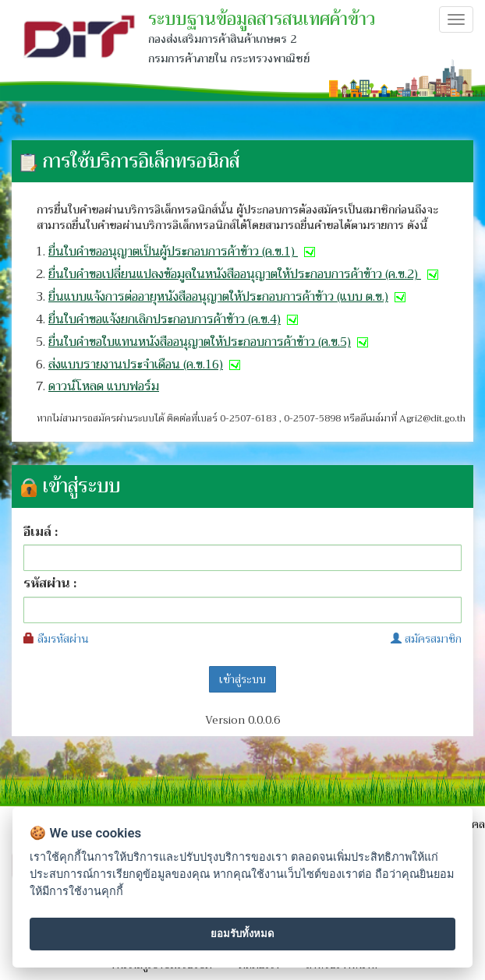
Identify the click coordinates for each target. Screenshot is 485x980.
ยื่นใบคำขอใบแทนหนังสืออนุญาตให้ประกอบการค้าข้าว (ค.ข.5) (210, 342)
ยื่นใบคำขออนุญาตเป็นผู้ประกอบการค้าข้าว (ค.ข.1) (183, 252)
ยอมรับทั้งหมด (242, 934)
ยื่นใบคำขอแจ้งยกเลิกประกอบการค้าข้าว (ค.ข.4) (175, 319)
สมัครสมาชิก (426, 639)
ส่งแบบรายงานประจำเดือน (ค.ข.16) (146, 365)
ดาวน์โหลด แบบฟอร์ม (104, 386)
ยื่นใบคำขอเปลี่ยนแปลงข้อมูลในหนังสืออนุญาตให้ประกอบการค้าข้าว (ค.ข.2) (245, 274)
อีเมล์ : (41, 532)
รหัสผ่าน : (50, 584)
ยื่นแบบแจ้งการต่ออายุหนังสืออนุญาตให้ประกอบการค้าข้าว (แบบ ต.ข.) (228, 297)
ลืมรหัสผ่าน (56, 639)
